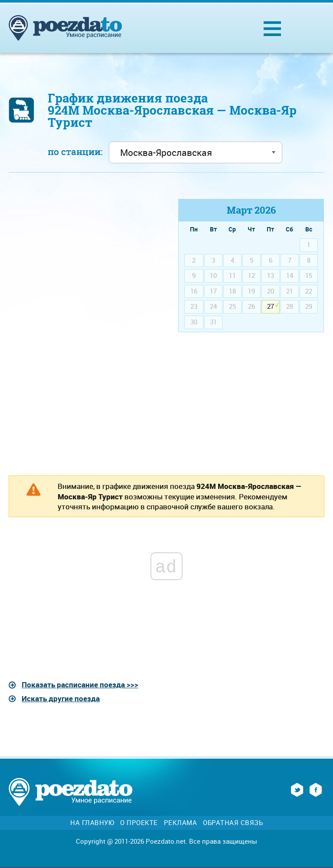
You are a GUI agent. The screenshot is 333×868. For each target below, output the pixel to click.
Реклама (181, 823)
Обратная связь (233, 823)
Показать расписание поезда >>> (80, 685)
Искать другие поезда (61, 698)
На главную (92, 823)
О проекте (139, 823)
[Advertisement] (82, 260)
